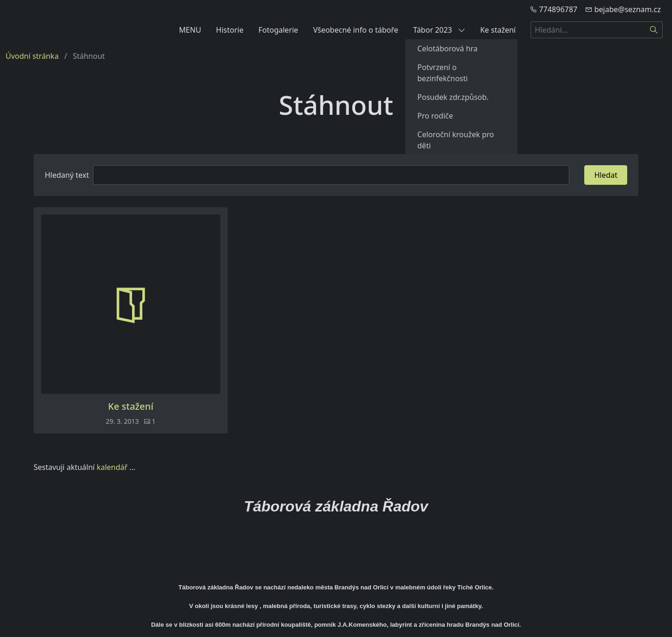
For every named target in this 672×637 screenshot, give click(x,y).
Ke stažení (498, 30)
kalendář (112, 467)
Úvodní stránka (32, 56)
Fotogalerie (278, 30)
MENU (190, 30)
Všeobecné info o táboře (356, 30)
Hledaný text (67, 175)
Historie (230, 30)
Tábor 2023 (439, 30)
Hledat (606, 175)
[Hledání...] (588, 30)
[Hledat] (654, 30)
